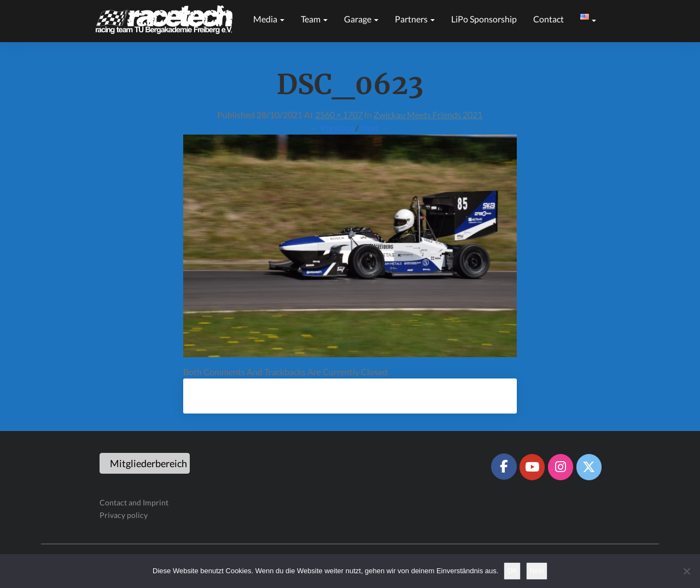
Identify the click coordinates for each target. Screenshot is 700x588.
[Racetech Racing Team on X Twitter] (589, 467)
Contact (549, 19)
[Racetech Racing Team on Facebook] (504, 467)
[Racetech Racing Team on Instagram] (561, 467)
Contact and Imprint (134, 502)
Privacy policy (124, 515)
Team (314, 19)
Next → (375, 128)
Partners (415, 19)
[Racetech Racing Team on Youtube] (532, 467)
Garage (361, 19)
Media (269, 19)
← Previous (332, 128)
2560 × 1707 (339, 115)
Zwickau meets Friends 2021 (428, 115)
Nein (537, 571)
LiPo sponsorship (484, 19)
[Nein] (686, 571)
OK (512, 571)
